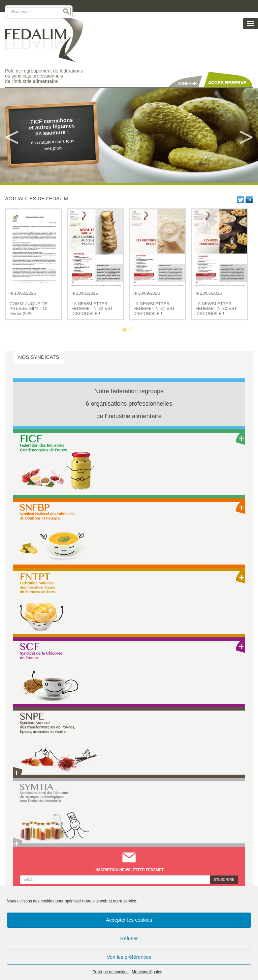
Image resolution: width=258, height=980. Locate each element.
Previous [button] (12, 136)
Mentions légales (147, 972)
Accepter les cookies (129, 920)
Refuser (129, 938)
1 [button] (126, 331)
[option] (129, 135)
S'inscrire (224, 880)
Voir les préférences (129, 957)
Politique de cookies (111, 972)
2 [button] (132, 331)
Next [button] (246, 136)
